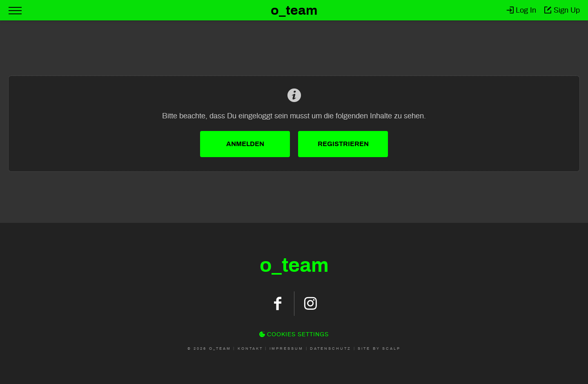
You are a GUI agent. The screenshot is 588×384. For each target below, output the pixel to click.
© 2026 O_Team (209, 348)
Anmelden (245, 144)
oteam (294, 265)
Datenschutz (331, 348)
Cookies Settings (294, 334)
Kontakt (250, 348)
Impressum (286, 348)
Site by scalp (379, 348)
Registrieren (343, 144)
